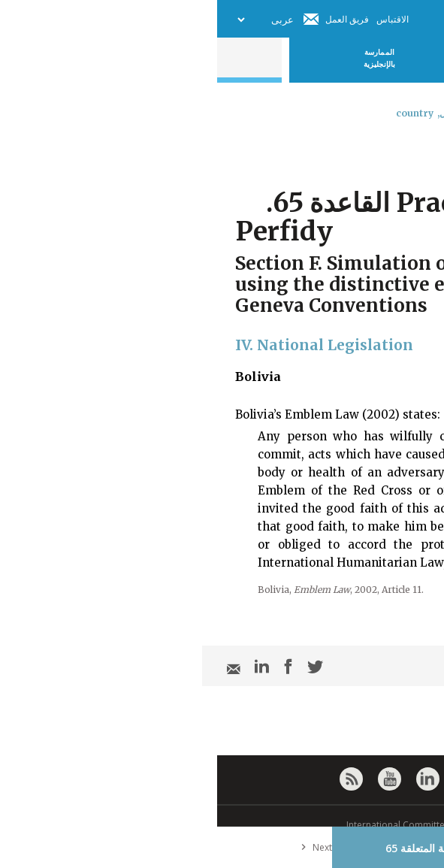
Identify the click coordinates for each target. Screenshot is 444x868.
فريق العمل (130, 19)
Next (96, 847)
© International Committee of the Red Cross (222, 825)
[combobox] (420, 153)
